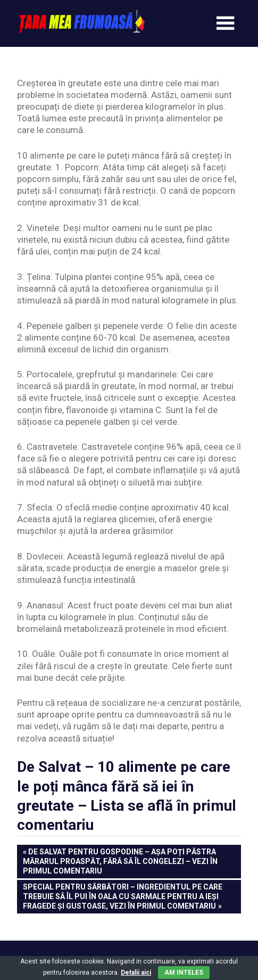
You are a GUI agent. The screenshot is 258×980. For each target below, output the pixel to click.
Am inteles (184, 973)
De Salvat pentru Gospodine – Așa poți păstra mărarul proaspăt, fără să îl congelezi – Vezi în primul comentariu (120, 861)
